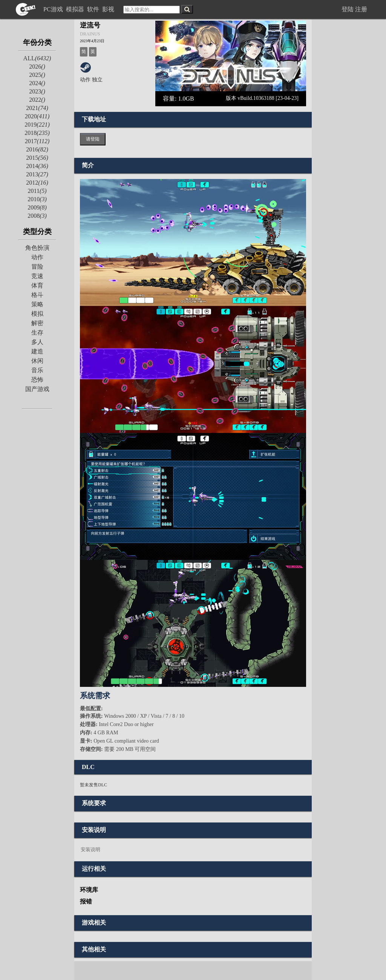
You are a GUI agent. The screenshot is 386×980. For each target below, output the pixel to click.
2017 (37, 141)
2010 (37, 199)
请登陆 (93, 139)
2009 (37, 207)
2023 (37, 91)
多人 (37, 342)
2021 (37, 108)
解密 (37, 323)
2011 (37, 191)
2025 (37, 75)
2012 (37, 183)
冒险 (37, 267)
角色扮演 (37, 248)
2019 (37, 125)
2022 (37, 100)
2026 (37, 67)
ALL (37, 58)
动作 (37, 257)
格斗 (37, 295)
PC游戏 (54, 9)
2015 (37, 158)
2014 (37, 166)
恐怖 (37, 380)
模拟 (37, 314)
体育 (37, 285)
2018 (37, 133)
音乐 (37, 370)
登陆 (348, 9)
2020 (37, 116)
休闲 (37, 361)
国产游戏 (37, 389)
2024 (37, 83)
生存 (37, 333)
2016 (37, 149)
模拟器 (76, 9)
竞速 (37, 276)
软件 (94, 9)
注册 (361, 9)
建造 (37, 351)
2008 (37, 216)
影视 (109, 9)
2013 (37, 174)
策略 (37, 304)
